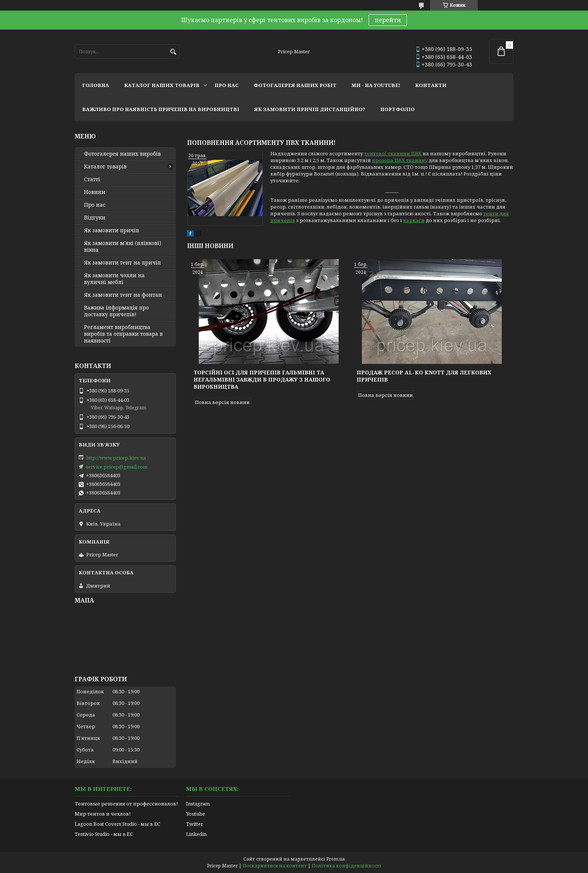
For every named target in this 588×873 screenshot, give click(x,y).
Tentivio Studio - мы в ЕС (104, 834)
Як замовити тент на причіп (122, 263)
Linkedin (196, 834)
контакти (431, 85)
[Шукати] (173, 52)
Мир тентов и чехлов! (103, 814)
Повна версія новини (222, 402)
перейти (388, 20)
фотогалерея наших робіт (295, 85)
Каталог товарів (105, 167)
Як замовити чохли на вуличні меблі (114, 279)
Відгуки (95, 218)
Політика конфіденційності (346, 866)
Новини (95, 192)
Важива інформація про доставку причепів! (116, 311)
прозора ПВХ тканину (400, 160)
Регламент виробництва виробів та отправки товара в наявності (123, 334)
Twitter (194, 824)
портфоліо (397, 109)
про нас (226, 85)
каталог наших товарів (162, 85)
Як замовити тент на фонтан (123, 295)
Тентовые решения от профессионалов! (126, 804)
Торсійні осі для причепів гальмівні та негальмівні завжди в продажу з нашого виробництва (262, 379)
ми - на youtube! (376, 85)
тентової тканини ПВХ (393, 153)
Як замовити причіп (112, 230)
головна (96, 85)
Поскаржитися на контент (275, 866)
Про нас (95, 205)
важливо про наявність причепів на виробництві (161, 109)
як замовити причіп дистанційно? (310, 109)
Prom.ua (335, 859)
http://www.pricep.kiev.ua (116, 458)
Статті (92, 179)
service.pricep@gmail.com (117, 467)
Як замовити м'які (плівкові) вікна (123, 246)
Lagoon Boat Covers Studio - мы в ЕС (117, 824)
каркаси (414, 220)
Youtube (196, 814)
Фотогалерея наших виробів (122, 154)
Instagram (198, 804)
